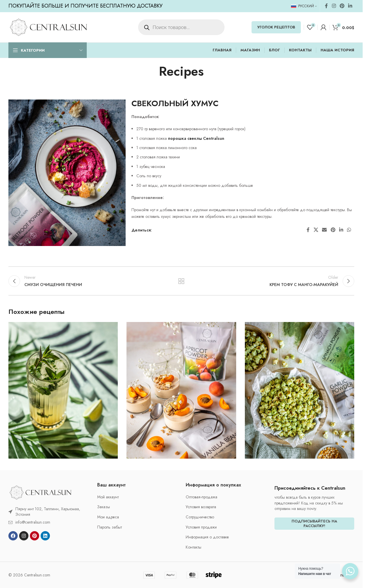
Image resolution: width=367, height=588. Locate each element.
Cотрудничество (200, 517)
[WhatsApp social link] (349, 230)
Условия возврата (201, 507)
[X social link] (316, 230)
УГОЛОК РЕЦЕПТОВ (276, 27)
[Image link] (40, 492)
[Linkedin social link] (350, 6)
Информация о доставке (207, 537)
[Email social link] (324, 230)
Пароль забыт (110, 527)
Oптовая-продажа (201, 497)
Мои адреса (108, 517)
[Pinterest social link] (342, 6)
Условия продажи (201, 527)
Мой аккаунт (108, 497)
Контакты (194, 547)
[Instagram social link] (334, 6)
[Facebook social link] (326, 6)
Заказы (104, 507)
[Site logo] (48, 27)
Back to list (181, 281)
